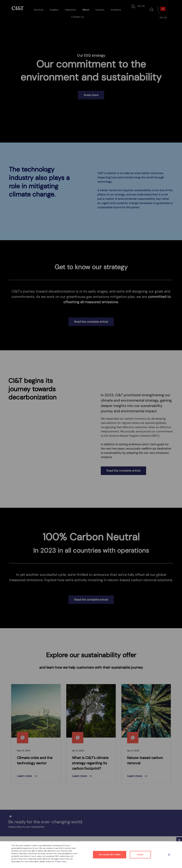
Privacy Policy (61, 861)
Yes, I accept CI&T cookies (110, 855)
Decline (140, 855)
